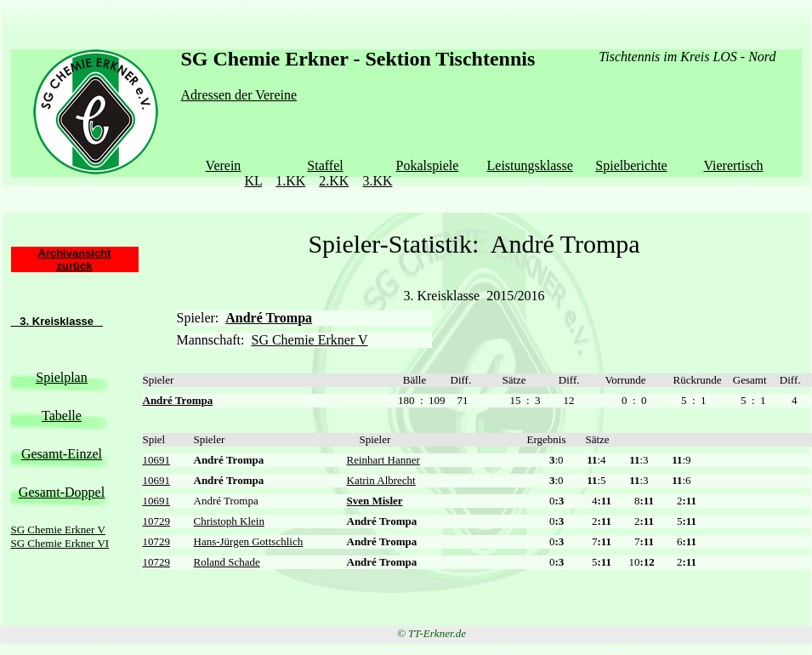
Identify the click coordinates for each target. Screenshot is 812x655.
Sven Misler (375, 501)
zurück (75, 266)
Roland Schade (227, 562)
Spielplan (61, 377)
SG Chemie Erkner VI (60, 543)
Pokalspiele (428, 165)
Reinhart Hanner (383, 460)
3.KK (377, 181)
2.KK (334, 181)
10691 (157, 460)
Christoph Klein (229, 521)
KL (253, 181)
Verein (224, 165)
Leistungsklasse (530, 165)
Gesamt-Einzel (62, 454)
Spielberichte (631, 165)
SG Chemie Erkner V (58, 530)
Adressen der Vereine (239, 95)
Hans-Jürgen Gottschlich (249, 541)
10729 (157, 521)
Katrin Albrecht (381, 480)
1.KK (290, 181)
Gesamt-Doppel (62, 492)
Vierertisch (733, 165)
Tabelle (62, 416)
